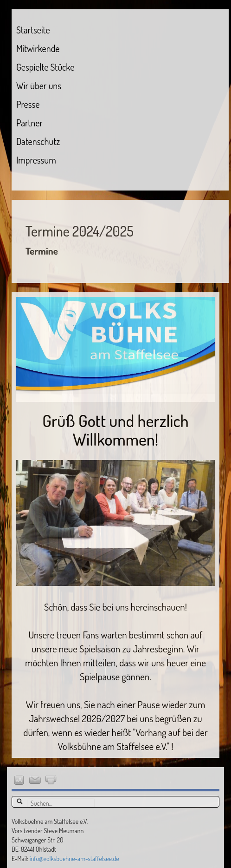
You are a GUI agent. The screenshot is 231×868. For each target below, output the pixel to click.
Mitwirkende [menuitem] (38, 48)
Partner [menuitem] (29, 123)
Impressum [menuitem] (36, 160)
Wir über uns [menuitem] (39, 85)
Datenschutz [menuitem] (38, 141)
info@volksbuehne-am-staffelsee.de (74, 858)
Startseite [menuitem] (33, 30)
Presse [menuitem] (28, 104)
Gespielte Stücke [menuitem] (45, 67)
